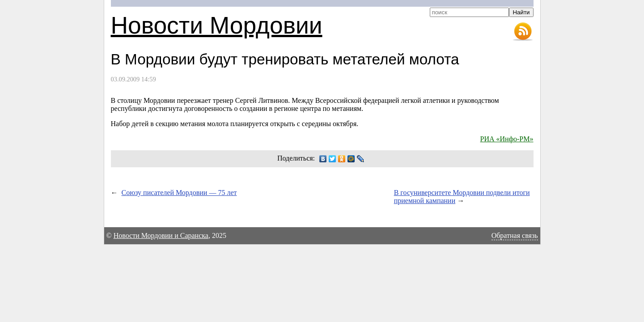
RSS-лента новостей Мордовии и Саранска (523, 32)
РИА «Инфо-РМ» (507, 139)
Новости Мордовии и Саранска (161, 235)
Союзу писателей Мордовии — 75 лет (179, 193)
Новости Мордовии (217, 25)
